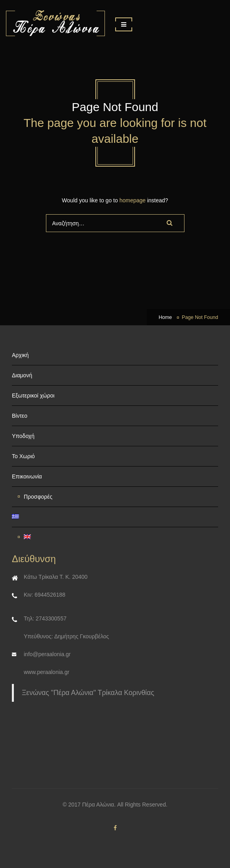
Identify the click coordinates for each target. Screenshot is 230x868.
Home (165, 317)
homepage (133, 200)
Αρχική (20, 355)
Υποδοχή (23, 436)
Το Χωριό (23, 456)
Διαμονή (22, 375)
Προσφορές (38, 497)
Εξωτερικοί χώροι (33, 396)
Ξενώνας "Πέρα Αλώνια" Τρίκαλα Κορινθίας (88, 693)
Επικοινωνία (27, 476)
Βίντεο (20, 416)
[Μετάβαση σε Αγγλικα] (118, 537)
